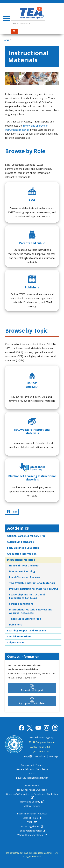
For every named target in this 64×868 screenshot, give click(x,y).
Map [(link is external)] (28, 756)
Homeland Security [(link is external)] (32, 802)
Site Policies (40, 756)
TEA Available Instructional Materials (32, 431)
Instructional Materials (21, 560)
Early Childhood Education (23, 548)
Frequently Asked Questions (32, 790)
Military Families (32, 806)
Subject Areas (16, 642)
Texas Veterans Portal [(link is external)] (32, 831)
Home (6, 40)
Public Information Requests (32, 814)
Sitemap (53, 756)
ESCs (32, 774)
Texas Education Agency (41, 737)
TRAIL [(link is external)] (32, 822)
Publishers (32, 287)
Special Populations (19, 636)
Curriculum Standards (20, 542)
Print (12, 512)
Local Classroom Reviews (25, 577)
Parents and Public (32, 243)
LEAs (32, 200)
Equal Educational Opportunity (32, 778)
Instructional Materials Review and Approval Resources (31, 611)
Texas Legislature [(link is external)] (32, 826)
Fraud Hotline (32, 785)
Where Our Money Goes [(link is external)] (32, 835)
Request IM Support (32, 688)
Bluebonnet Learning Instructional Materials (32, 478)
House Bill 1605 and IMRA (24, 566)
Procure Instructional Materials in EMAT (34, 589)
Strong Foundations (21, 604)
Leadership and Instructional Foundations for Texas (27, 596)
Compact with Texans (32, 765)
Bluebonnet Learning (22, 571)
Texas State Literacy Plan (25, 619)
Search (15, 31)
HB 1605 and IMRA (32, 385)
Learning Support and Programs (27, 630)
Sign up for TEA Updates (32, 701)
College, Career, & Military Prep (26, 536)
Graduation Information (22, 554)
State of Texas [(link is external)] (32, 818)
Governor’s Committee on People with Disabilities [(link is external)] (32, 796)
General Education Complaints (32, 769)
